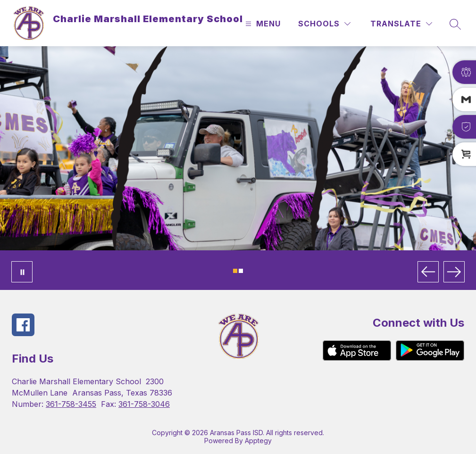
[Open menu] (262, 24)
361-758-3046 (144, 404)
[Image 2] (241, 271)
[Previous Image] (428, 272)
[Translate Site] (401, 24)
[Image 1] (235, 271)
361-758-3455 (71, 404)
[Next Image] (454, 272)
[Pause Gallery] (22, 272)
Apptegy (258, 441)
